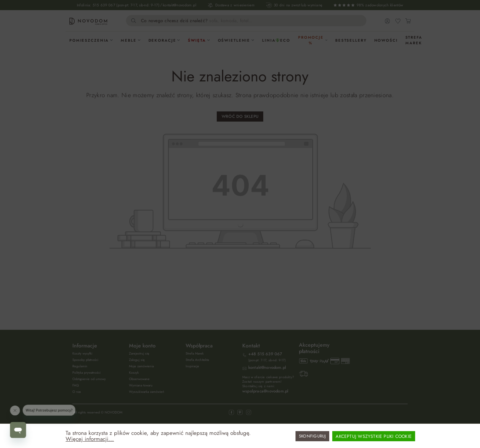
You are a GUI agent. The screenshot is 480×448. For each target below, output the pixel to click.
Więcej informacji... (90, 439)
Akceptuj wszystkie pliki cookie (374, 436)
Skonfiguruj (312, 436)
